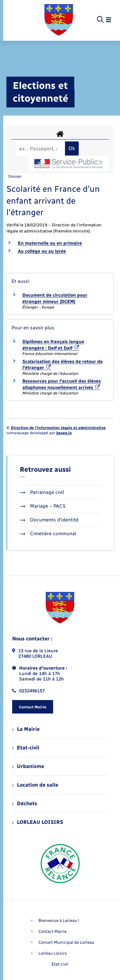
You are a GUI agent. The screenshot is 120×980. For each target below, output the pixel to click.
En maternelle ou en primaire (50, 243)
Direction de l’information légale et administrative (58, 428)
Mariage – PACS (43, 506)
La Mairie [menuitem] (26, 729)
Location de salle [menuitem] (35, 785)
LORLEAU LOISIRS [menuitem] (38, 822)
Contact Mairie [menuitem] (52, 931)
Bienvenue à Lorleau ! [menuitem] (59, 921)
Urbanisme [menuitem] (28, 766)
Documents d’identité (49, 520)
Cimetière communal (48, 534)
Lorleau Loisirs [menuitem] (53, 953)
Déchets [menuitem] (25, 803)
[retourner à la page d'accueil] (59, 20)
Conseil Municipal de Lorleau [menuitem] (66, 942)
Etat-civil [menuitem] (26, 748)
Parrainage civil (42, 492)
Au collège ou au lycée (42, 251)
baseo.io (64, 433)
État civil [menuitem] (60, 964)
